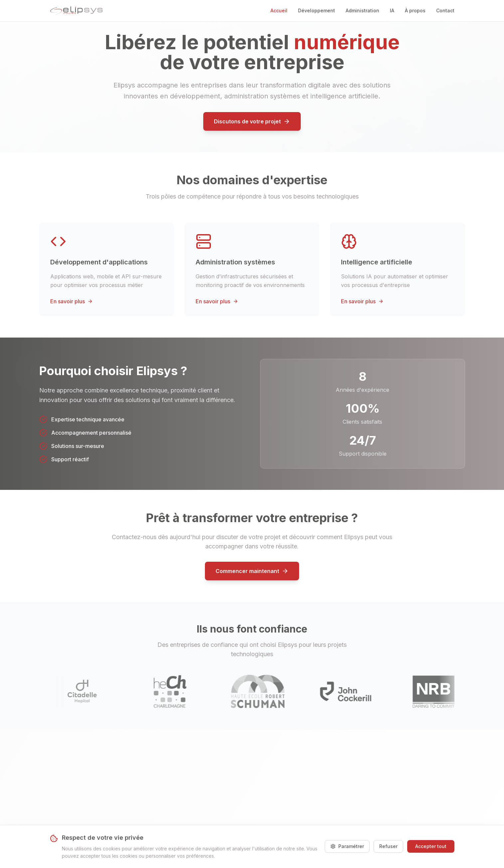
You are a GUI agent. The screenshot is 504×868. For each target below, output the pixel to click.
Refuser (388, 846)
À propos (415, 10)
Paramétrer (347, 846)
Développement (317, 10)
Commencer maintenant (252, 571)
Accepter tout (431, 846)
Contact (445, 10)
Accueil (279, 10)
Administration (362, 10)
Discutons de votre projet (252, 121)
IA (392, 10)
